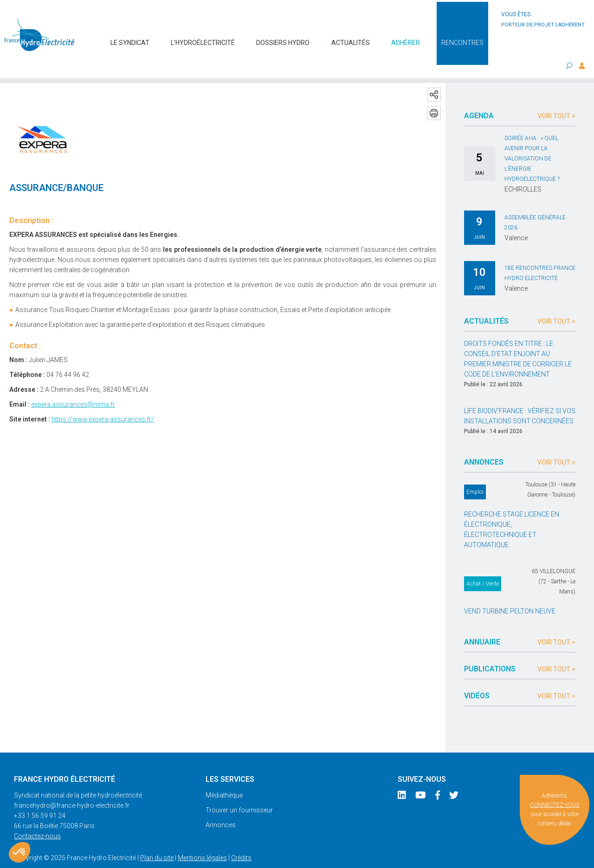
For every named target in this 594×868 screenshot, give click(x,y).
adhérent (571, 25)
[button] (19, 852)
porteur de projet (528, 25)
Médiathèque (224, 777)
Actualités (351, 38)
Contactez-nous (37, 818)
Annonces (221, 807)
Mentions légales (202, 840)
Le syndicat (130, 38)
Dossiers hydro (283, 38)
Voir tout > (556, 98)
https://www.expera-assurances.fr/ (103, 401)
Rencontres (462, 38)
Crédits (241, 840)
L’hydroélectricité (203, 38)
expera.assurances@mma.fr (73, 386)
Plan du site (157, 840)
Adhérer (406, 38)
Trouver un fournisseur (239, 792)
